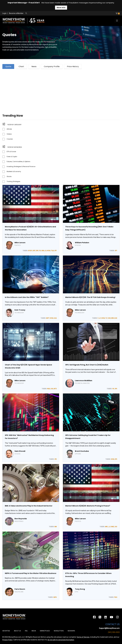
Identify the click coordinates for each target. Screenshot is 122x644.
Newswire (71, 631)
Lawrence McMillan (84, 381)
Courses (10, 139)
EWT (34, 251)
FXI (40, 251)
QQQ (55, 318)
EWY (37, 251)
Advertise (6, 631)
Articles (9, 129)
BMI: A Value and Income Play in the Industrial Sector (29, 506)
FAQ (26, 631)
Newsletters (59, 631)
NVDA (49, 251)
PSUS (116, 597)
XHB (109, 318)
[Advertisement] (61, 88)
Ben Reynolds (21, 519)
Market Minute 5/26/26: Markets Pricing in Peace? (88, 506)
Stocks (9, 176)
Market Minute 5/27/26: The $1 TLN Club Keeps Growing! (90, 297)
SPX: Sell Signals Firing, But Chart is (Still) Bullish (87, 365)
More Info (61, 8)
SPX (116, 389)
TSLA (52, 251)
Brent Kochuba (82, 451)
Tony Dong (80, 589)
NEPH (55, 597)
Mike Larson (20, 243)
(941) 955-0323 (114, 632)
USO (52, 389)
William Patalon (82, 243)
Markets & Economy (14, 171)
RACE (113, 527)
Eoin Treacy (20, 310)
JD (46, 251)
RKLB (49, 389)
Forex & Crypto (12, 157)
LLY (100, 318)
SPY (56, 251)
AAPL (107, 527)
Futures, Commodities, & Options (18, 162)
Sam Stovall (20, 451)
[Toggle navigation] (117, 21)
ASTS (55, 389)
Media (34, 631)
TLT (106, 318)
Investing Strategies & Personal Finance (21, 166)
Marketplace (45, 631)
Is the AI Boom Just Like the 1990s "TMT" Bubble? (27, 297)
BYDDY (30, 251)
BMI (56, 527)
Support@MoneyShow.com (109, 628)
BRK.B (113, 318)
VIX (113, 389)
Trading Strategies (13, 181)
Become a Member (16, 13)
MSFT (48, 318)
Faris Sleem (20, 589)
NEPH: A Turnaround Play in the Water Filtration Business (31, 573)
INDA (43, 251)
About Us (17, 631)
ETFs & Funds (11, 152)
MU (116, 318)
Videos (9, 134)
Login (4, 13)
